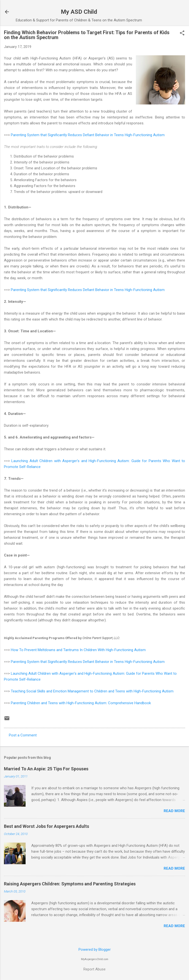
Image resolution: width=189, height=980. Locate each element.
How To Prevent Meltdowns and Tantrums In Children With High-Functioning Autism (78, 650)
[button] (182, 33)
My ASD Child (79, 12)
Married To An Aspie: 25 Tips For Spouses (46, 769)
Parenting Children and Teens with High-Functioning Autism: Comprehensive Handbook (81, 703)
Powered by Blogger (95, 950)
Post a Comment (23, 735)
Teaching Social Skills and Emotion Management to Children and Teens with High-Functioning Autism (92, 691)
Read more (174, 811)
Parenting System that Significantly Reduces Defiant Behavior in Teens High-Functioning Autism (88, 135)
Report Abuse (94, 969)
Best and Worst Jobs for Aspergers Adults (47, 826)
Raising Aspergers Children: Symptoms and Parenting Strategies (70, 884)
